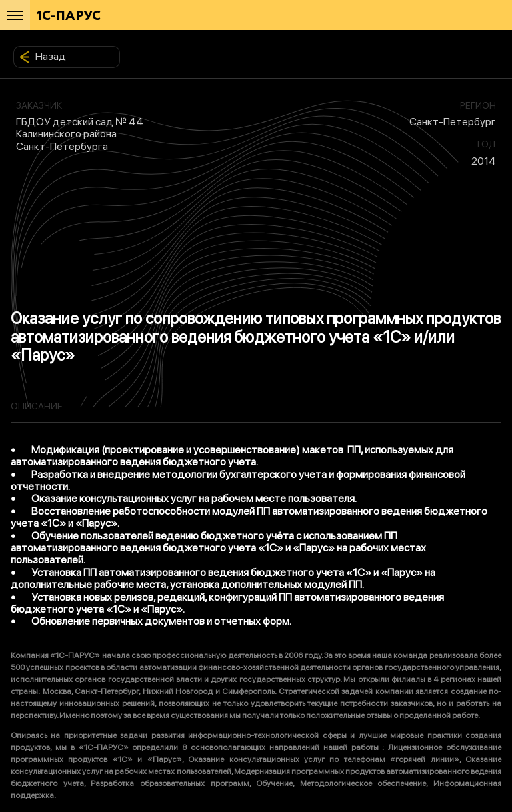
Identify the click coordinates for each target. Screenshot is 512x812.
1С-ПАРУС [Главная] (69, 16)
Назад (43, 57)
